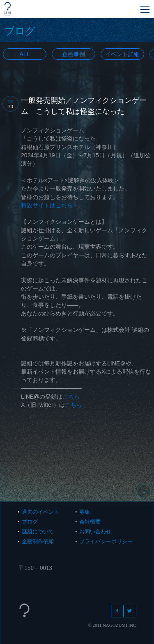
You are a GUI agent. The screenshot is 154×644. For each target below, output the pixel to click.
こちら (71, 397)
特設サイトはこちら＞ (50, 205)
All (25, 54)
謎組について (38, 532)
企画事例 (74, 54)
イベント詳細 (122, 54)
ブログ (30, 522)
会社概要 (90, 522)
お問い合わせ (95, 532)
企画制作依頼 (38, 541)
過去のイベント (40, 512)
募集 (85, 512)
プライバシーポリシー (106, 541)
